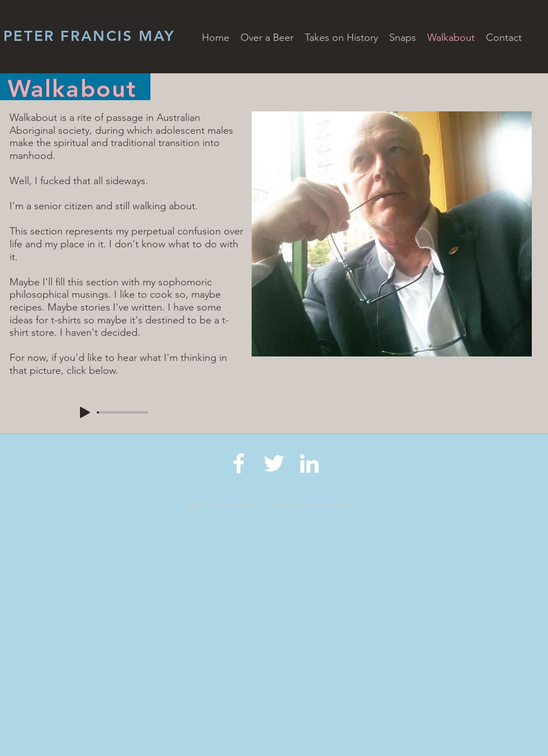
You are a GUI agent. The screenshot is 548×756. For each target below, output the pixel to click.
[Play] (85, 412)
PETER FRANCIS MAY (89, 36)
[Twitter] (274, 463)
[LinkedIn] (309, 463)
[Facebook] (239, 463)
